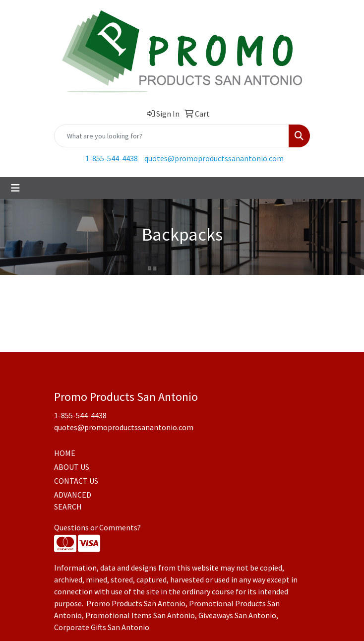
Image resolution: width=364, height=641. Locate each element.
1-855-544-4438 (112, 158)
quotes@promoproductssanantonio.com (214, 158)
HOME (65, 453)
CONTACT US (76, 481)
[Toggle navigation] (15, 188)
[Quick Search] (172, 136)
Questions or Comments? (97, 527)
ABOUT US (72, 467)
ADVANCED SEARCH (73, 501)
